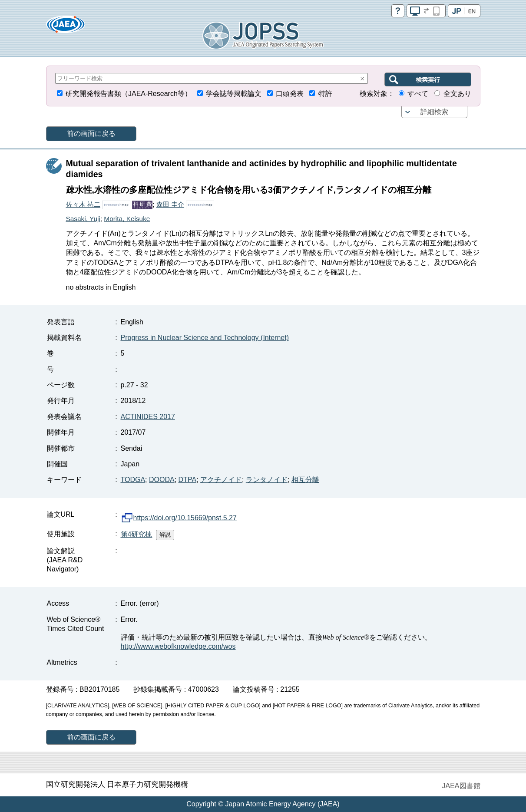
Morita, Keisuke (127, 219)
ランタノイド (267, 480)
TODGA (133, 480)
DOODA (162, 480)
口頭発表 (290, 94)
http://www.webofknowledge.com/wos (178, 646)
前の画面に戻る (91, 134)
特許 (325, 94)
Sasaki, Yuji (83, 219)
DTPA (187, 480)
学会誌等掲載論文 (234, 94)
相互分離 (305, 480)
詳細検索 (434, 112)
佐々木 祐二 (83, 204)
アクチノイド (221, 480)
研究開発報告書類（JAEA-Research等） (129, 94)
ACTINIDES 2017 (148, 417)
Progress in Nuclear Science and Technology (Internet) (205, 338)
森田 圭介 (170, 204)
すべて (418, 94)
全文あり (457, 94)
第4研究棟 (137, 534)
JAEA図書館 (461, 786)
